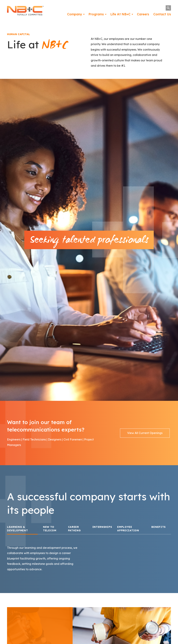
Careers (143, 14)
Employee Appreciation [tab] (128, 531)
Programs (96, 14)
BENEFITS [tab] (159, 529)
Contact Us (162, 14)
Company (75, 14)
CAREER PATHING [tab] (74, 531)
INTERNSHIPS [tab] (102, 529)
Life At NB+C (120, 14)
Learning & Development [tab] (18, 531)
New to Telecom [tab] (50, 531)
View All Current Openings (145, 435)
